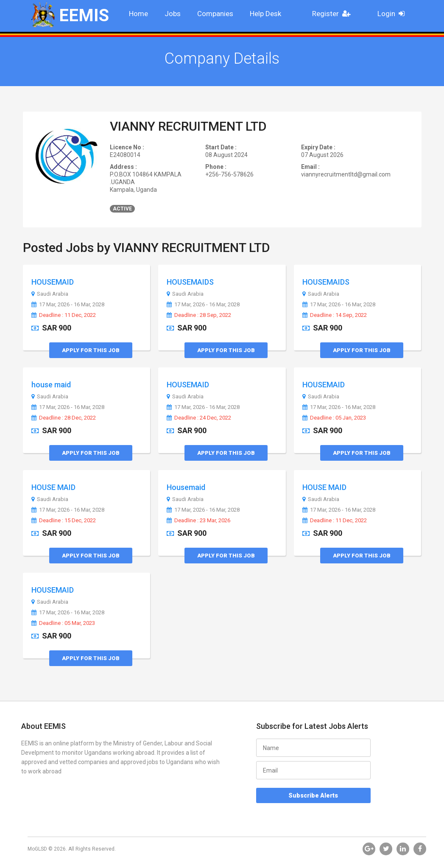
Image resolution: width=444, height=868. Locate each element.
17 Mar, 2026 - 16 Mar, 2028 (68, 305)
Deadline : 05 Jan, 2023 (334, 418)
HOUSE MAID (53, 487)
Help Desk (265, 14)
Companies (215, 14)
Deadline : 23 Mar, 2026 (198, 521)
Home (138, 14)
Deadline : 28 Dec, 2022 (64, 418)
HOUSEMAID (53, 282)
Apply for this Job (91, 350)
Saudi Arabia (50, 294)
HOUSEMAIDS (190, 282)
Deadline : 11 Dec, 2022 (64, 315)
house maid (51, 385)
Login (394, 14)
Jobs (173, 14)
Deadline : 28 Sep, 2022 (199, 315)
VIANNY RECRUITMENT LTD (188, 126)
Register (334, 14)
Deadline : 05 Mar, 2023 (63, 623)
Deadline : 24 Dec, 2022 (199, 418)
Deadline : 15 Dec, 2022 (64, 521)
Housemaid (186, 487)
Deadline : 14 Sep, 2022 (335, 315)
